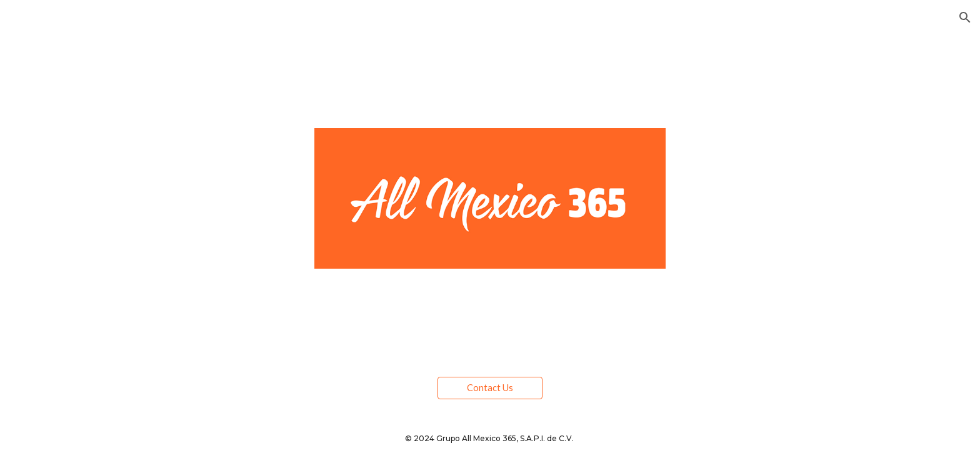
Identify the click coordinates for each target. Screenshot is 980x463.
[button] (965, 17)
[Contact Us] (490, 387)
